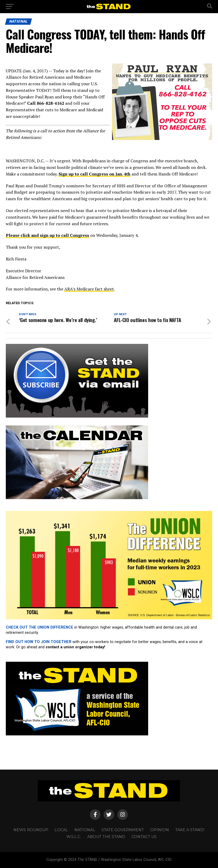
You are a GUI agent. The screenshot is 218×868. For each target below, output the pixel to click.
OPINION (160, 830)
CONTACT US (144, 837)
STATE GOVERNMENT (123, 830)
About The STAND (106, 837)
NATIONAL (85, 830)
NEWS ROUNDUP (31, 830)
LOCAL (61, 830)
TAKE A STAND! (190, 830)
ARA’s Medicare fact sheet (89, 289)
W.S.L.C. (74, 837)
